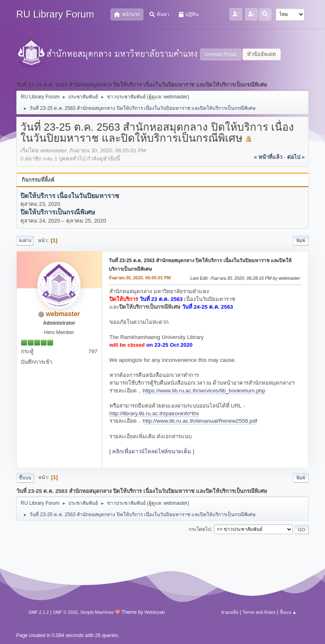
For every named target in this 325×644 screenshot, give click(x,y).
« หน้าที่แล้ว (268, 157)
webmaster (176, 97)
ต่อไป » (296, 157)
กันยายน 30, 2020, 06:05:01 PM (140, 278)
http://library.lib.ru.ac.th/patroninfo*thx (154, 413)
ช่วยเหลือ (230, 612)
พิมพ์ (301, 241)
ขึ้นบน (25, 478)
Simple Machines (97, 612)
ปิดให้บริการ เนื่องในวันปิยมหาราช (70, 196)
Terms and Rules (259, 612)
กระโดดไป (200, 529)
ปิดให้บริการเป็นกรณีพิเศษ (58, 213)
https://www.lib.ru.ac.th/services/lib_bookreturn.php (204, 391)
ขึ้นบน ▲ (288, 612)
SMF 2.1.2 (39, 612)
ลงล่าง (25, 241)
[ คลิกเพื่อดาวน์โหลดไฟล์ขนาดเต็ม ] (152, 451)
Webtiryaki (155, 612)
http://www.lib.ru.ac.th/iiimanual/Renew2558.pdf (200, 421)
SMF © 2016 (65, 612)
